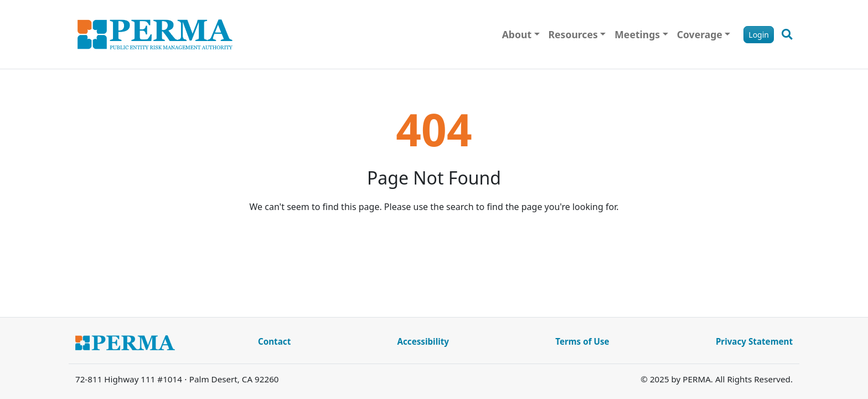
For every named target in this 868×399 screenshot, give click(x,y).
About (517, 34)
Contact (274, 341)
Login (759, 35)
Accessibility (423, 341)
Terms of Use (582, 341)
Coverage (700, 34)
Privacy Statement (754, 341)
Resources (573, 34)
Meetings (637, 34)
